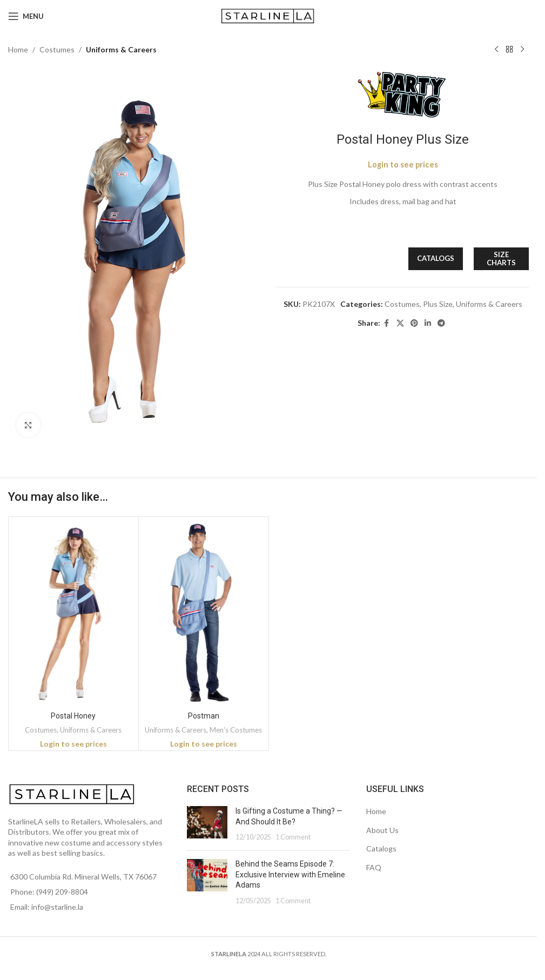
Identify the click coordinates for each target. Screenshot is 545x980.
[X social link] (400, 323)
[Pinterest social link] (414, 323)
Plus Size (438, 304)
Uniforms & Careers (121, 49)
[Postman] (204, 613)
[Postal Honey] (73, 613)
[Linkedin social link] (428, 323)
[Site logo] (269, 15)
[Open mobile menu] (26, 16)
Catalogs (381, 848)
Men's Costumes (236, 730)
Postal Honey (73, 716)
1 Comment (293, 837)
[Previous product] (496, 50)
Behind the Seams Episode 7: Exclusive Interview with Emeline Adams (290, 874)
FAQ (374, 867)
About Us (382, 830)
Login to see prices (403, 165)
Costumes (57, 49)
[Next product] (522, 50)
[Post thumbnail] (207, 824)
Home (18, 49)
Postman (204, 716)
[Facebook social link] (387, 323)
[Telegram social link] (441, 323)
